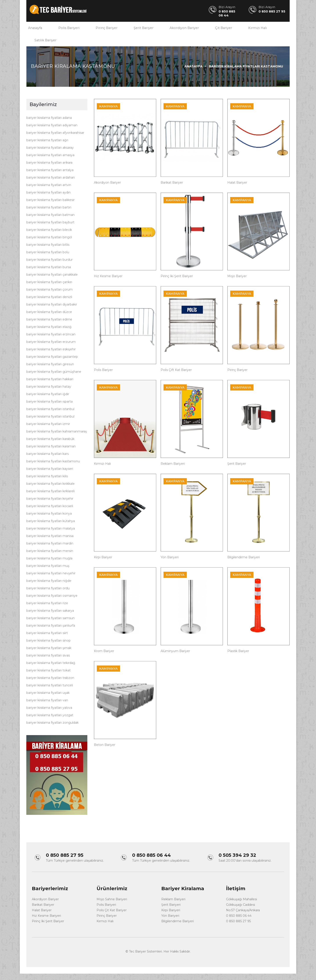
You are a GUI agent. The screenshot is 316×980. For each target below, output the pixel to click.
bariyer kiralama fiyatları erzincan (51, 341)
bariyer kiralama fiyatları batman (50, 222)
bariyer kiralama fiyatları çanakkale (52, 282)
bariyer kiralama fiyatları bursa (49, 274)
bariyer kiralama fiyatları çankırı (49, 289)
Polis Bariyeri (65, 30)
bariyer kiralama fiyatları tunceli (50, 692)
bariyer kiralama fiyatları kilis (47, 483)
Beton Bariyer (105, 752)
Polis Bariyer (103, 377)
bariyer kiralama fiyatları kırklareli (50, 498)
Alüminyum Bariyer (175, 658)
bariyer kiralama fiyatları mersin (50, 558)
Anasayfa (34, 30)
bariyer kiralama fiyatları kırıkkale (50, 491)
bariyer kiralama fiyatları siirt (47, 640)
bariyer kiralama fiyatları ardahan (51, 184)
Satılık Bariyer (44, 45)
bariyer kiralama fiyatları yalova (49, 715)
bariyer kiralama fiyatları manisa (50, 543)
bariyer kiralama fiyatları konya (49, 521)
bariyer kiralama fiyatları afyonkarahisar (55, 140)
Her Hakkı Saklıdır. (177, 958)
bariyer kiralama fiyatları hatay (49, 394)
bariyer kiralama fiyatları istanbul (50, 416)
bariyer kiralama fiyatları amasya (50, 162)
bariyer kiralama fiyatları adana (49, 125)
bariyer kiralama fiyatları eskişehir (51, 356)
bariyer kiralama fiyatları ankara (49, 170)
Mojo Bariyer (237, 283)
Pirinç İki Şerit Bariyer (177, 283)
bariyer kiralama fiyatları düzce (49, 319)
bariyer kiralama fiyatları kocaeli (50, 513)
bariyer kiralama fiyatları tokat (48, 677)
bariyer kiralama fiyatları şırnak (49, 655)
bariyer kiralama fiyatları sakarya (50, 618)
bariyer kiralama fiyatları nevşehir (51, 580)
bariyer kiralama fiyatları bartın (49, 214)
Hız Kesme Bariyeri (46, 922)
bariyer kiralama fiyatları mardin (50, 550)
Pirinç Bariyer (100, 30)
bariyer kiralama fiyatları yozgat (50, 722)
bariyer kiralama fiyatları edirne (49, 326)
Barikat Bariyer (172, 190)
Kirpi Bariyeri (171, 917)
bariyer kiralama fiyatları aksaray (50, 155)
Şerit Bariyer (134, 30)
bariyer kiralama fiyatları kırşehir (50, 506)
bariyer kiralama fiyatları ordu (48, 595)
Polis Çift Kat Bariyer (176, 377)
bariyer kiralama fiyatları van (47, 707)
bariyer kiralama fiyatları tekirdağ (51, 670)
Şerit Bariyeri (171, 911)
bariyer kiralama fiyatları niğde (49, 588)
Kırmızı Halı (240, 30)
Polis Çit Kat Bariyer (112, 917)
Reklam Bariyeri (173, 471)
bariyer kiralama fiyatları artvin (49, 192)
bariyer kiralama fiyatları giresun (50, 371)
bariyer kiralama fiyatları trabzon (50, 685)
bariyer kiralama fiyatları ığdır (48, 401)
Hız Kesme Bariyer (108, 283)
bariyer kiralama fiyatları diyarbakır (52, 311)
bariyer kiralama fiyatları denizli (49, 304)
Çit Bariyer (208, 30)
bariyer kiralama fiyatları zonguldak (52, 730)
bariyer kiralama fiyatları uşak (48, 700)
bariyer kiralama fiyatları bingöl (49, 244)
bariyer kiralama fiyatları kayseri (50, 476)
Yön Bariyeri (170, 564)
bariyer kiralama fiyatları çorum (49, 297)
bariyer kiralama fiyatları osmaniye (52, 603)
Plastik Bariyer (238, 658)
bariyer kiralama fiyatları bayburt (50, 229)
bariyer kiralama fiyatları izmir (48, 431)
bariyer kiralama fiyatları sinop (48, 647)
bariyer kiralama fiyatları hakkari (50, 386)
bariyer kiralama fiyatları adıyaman (52, 132)
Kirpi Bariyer (103, 564)
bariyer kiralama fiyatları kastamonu (53, 468)
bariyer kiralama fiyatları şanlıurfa (51, 633)
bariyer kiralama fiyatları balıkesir (50, 207)
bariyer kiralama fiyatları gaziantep (52, 364)
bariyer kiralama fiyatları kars (48, 461)
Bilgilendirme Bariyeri (244, 564)
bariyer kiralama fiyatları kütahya (51, 528)
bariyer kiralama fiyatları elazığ (49, 334)
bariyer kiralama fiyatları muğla (49, 565)
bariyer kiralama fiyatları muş (48, 573)
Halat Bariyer (237, 190)
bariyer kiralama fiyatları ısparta (49, 409)
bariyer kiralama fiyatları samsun (50, 625)
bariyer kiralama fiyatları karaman (51, 453)
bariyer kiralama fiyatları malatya (51, 535)
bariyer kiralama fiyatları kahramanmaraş (57, 438)
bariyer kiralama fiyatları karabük (50, 446)
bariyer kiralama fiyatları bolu (48, 259)
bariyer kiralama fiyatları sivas (48, 662)
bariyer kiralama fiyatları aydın (48, 199)
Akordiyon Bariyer (172, 30)
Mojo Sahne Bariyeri (112, 906)
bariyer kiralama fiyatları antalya (50, 177)
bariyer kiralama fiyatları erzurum (51, 349)
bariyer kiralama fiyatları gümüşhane (54, 379)
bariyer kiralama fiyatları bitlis (48, 252)
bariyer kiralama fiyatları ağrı (47, 147)
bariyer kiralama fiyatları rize (47, 610)
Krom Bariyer (104, 658)
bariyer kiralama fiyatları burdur (49, 267)
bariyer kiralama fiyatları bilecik (49, 237)
